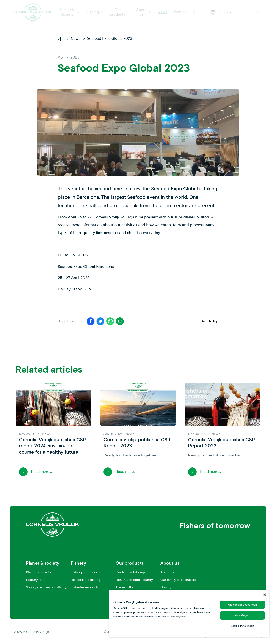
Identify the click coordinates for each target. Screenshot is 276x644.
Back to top (208, 321)
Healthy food (36, 580)
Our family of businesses (179, 580)
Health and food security (134, 580)
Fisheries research (84, 587)
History (166, 587)
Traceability (124, 587)
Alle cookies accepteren (242, 605)
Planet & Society (70, 14)
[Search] (195, 14)
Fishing (95, 14)
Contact (181, 14)
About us (144, 14)
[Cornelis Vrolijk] (33, 14)
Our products (120, 14)
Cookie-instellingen (242, 626)
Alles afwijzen (242, 615)
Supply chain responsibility (46, 587)
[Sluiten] (265, 595)
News (163, 14)
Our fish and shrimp (130, 572)
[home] (62, 39)
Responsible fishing (85, 580)
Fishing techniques (85, 572)
